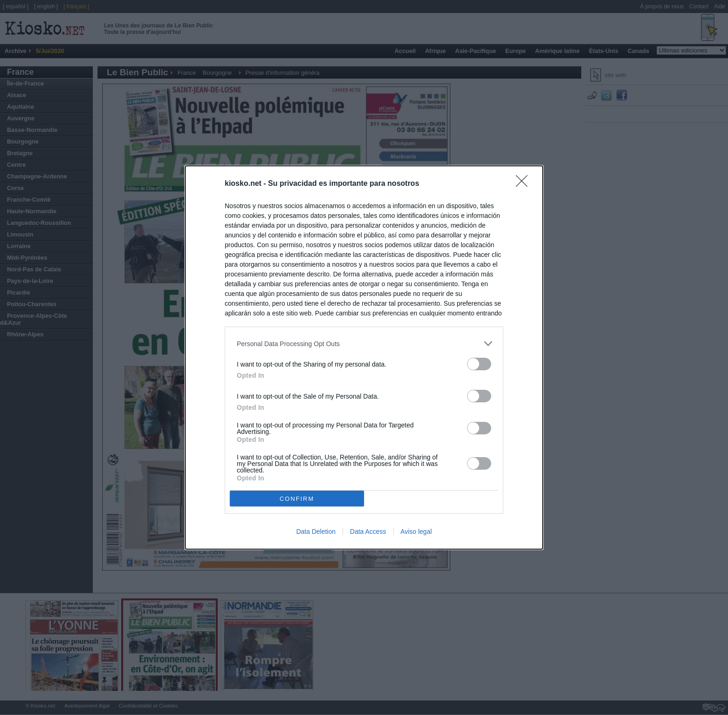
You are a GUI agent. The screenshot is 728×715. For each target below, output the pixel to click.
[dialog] (364, 357)
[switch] (479, 364)
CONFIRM (297, 499)
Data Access (368, 531)
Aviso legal (416, 531)
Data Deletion (316, 531)
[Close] (525, 184)
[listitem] (364, 344)
